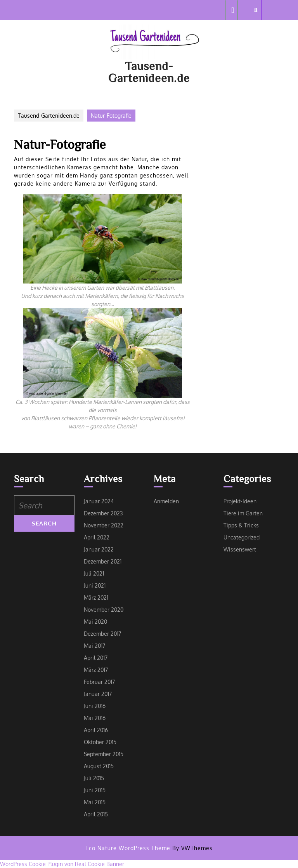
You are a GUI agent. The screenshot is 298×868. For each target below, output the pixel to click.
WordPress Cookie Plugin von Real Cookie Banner (62, 864)
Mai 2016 (95, 718)
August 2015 (99, 766)
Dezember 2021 (103, 561)
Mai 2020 (95, 622)
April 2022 (97, 537)
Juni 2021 (95, 585)
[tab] (231, 10)
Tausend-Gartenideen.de (149, 72)
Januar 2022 (99, 549)
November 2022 (104, 525)
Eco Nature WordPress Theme (128, 848)
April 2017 (96, 658)
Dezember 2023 (103, 513)
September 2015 (104, 754)
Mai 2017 (94, 646)
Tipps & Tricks (241, 525)
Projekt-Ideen (240, 501)
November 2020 (104, 610)
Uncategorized (242, 537)
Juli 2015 (94, 778)
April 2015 (96, 814)
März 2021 (96, 598)
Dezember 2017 (102, 634)
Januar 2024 (99, 501)
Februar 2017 (99, 682)
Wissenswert (240, 549)
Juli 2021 (94, 573)
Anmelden (166, 501)
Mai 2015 (95, 802)
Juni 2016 (95, 706)
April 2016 (96, 730)
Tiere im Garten (243, 513)
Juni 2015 (95, 790)
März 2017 (96, 670)
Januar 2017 (98, 694)
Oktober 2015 (100, 742)
